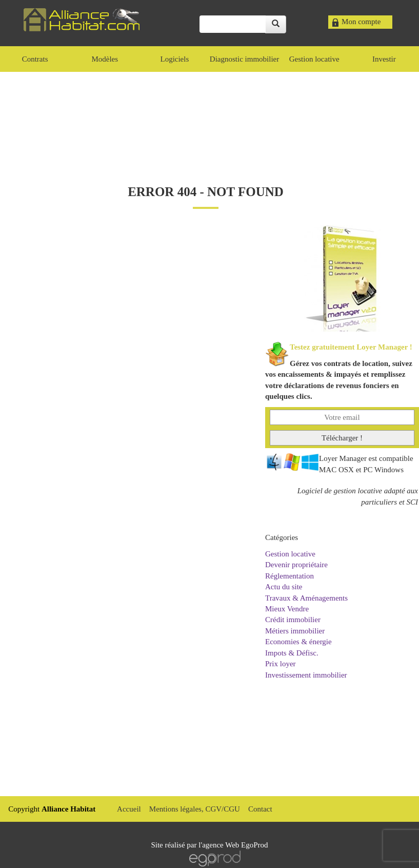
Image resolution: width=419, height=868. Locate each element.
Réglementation (290, 576)
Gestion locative (290, 554)
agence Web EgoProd (235, 845)
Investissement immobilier (306, 675)
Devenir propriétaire (296, 565)
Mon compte (361, 22)
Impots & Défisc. (292, 653)
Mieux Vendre (287, 609)
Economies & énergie (298, 642)
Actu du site (284, 587)
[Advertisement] (210, 118)
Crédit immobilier (293, 620)
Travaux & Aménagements (306, 598)
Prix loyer (281, 664)
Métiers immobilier (295, 631)
